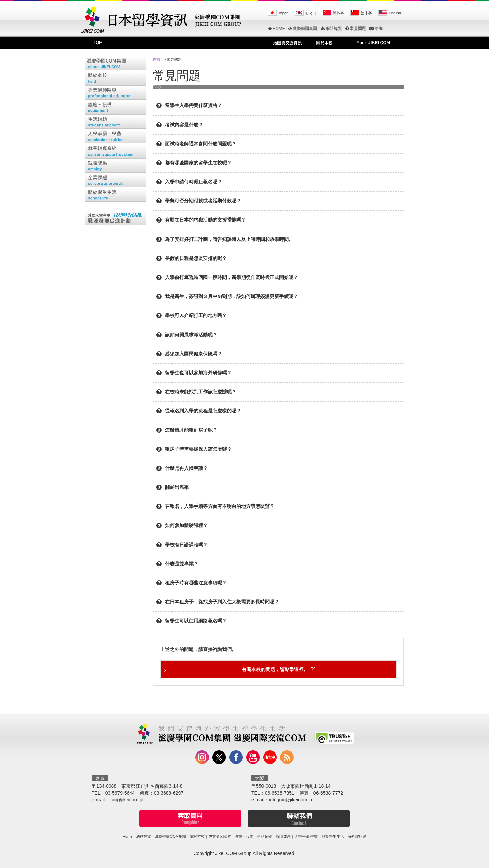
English (395, 13)
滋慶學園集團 (303, 29)
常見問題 (356, 29)
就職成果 (283, 836)
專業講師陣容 (220, 836)
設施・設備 (244, 836)
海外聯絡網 (357, 836)
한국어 (311, 13)
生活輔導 (265, 836)
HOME (276, 29)
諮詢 (376, 29)
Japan (283, 13)
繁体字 (366, 13)
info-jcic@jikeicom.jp (291, 800)
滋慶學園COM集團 (170, 836)
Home (128, 836)
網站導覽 (331, 29)
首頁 (157, 59)
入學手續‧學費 (306, 836)
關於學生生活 (333, 836)
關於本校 (197, 836)
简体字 (338, 13)
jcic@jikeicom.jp (126, 800)
